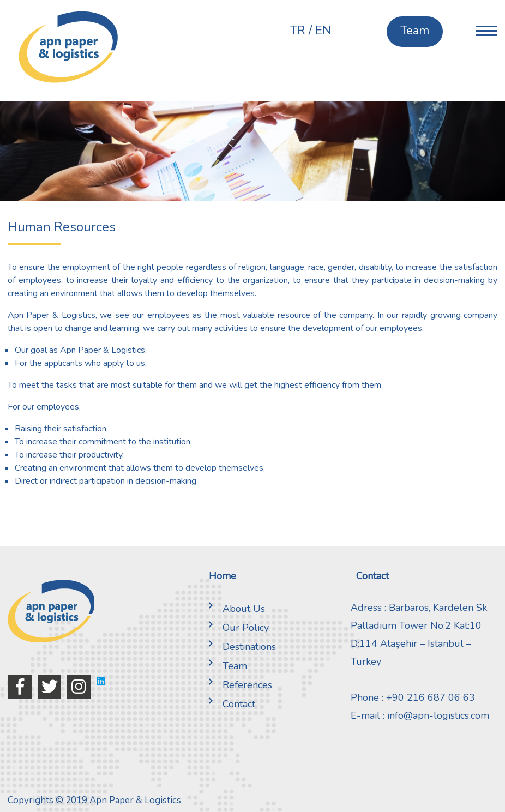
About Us (234, 609)
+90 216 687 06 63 (431, 697)
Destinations (240, 647)
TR (298, 31)
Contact (229, 704)
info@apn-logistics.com (438, 715)
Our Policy (236, 628)
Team (225, 666)
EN (323, 31)
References (238, 685)
